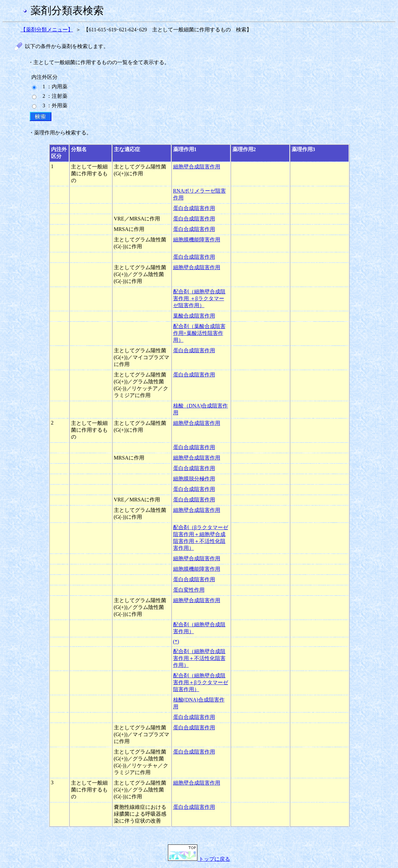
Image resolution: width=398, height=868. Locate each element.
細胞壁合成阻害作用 (197, 167)
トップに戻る (199, 859)
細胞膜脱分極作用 (194, 479)
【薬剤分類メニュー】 (47, 30)
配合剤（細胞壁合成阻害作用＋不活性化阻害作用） (199, 658)
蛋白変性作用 (189, 590)
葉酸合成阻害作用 (194, 316)
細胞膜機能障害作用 (197, 240)
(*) (176, 642)
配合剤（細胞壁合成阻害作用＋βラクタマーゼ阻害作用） (201, 682)
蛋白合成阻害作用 (194, 208)
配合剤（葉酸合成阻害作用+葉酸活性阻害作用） (199, 333)
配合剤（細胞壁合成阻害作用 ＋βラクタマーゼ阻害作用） (199, 298)
